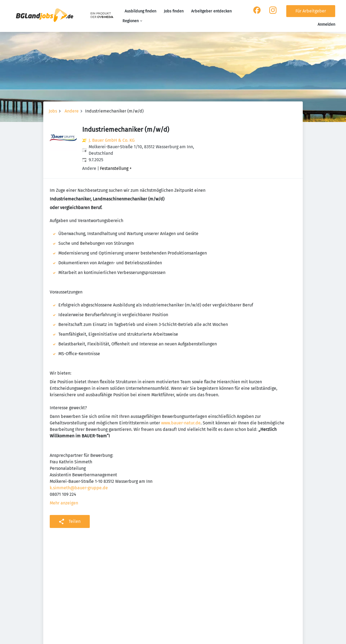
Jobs (53, 111)
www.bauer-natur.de (181, 423)
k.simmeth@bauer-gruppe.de (79, 488)
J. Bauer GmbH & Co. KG (112, 140)
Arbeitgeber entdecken (211, 11)
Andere (72, 111)
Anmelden (326, 24)
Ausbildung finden (140, 11)
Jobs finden (174, 11)
